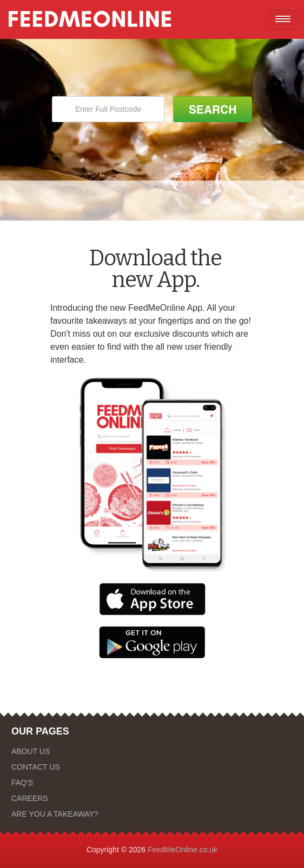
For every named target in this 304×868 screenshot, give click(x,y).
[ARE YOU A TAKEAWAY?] (65, 814)
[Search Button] (213, 109)
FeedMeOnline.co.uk (183, 850)
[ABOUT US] (65, 751)
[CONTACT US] (65, 767)
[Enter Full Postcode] (108, 109)
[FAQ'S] (65, 783)
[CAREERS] (65, 798)
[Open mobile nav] (283, 19)
